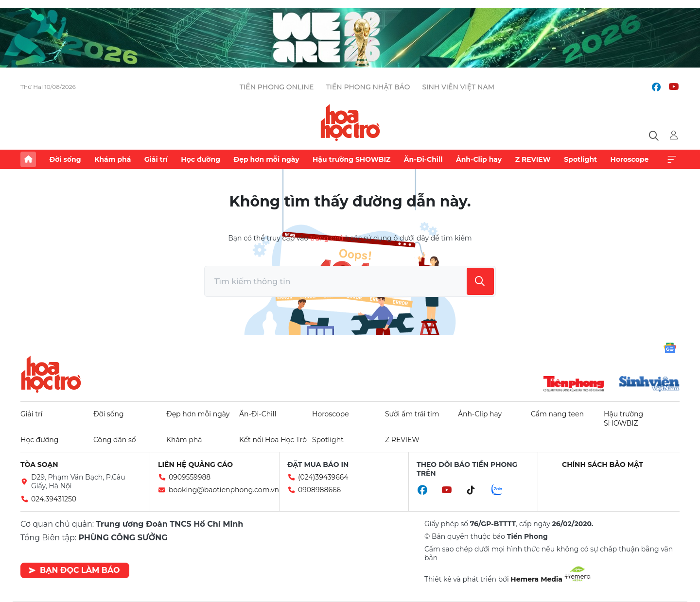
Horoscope (630, 159)
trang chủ (327, 238)
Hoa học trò (51, 374)
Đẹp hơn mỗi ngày (266, 159)
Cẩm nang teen (557, 414)
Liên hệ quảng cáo (195, 464)
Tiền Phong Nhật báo (368, 87)
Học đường (201, 159)
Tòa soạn (39, 464)
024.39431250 (54, 499)
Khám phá (113, 159)
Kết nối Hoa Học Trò (273, 440)
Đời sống (65, 159)
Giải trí (156, 159)
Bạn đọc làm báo (74, 570)
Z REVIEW (533, 159)
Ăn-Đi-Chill (423, 159)
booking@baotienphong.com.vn (224, 490)
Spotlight (580, 159)
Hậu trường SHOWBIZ (351, 159)
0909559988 (190, 477)
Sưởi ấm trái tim (412, 414)
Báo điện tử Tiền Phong (350, 122)
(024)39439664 (323, 477)
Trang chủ (28, 159)
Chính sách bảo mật (603, 464)
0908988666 (319, 490)
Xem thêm (672, 159)
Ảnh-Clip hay (479, 159)
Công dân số (115, 440)
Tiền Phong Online (277, 87)
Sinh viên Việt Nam (458, 87)
